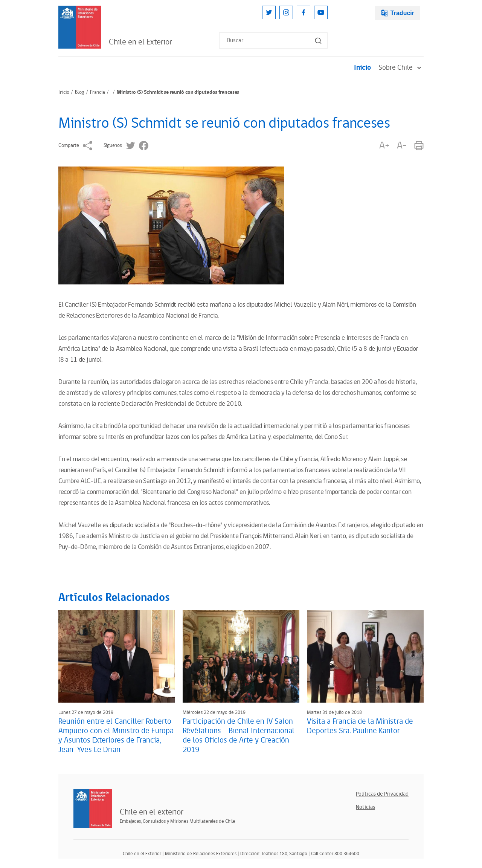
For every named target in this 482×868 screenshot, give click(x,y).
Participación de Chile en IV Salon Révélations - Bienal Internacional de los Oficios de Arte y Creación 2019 (239, 736)
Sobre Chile (401, 68)
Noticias (365, 807)
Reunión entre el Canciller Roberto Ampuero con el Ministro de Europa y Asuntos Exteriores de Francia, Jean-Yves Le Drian (116, 736)
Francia (97, 92)
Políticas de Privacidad (382, 794)
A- (402, 146)
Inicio (362, 68)
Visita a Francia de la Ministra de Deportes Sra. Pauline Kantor (360, 726)
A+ (384, 146)
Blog (79, 92)
